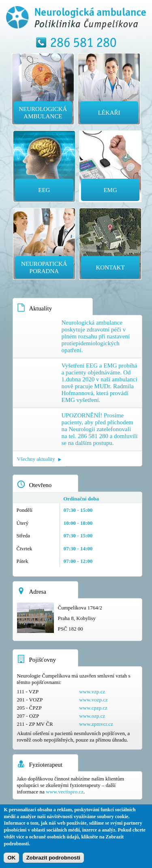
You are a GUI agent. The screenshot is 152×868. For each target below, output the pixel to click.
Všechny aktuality (36, 459)
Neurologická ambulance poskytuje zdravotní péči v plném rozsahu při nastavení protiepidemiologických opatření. (96, 336)
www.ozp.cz (92, 716)
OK (11, 858)
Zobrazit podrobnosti (53, 858)
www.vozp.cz (93, 700)
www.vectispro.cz (65, 792)
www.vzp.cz (92, 692)
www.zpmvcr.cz (96, 724)
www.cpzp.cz (93, 708)
